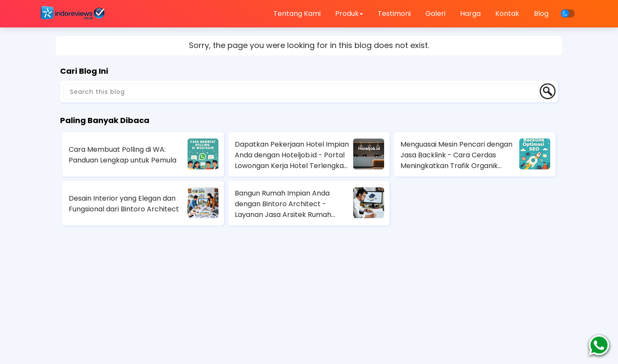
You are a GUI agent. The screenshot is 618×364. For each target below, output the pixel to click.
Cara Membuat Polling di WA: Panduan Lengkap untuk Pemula (123, 155)
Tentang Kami (297, 14)
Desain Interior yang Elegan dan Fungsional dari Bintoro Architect (124, 204)
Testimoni (394, 14)
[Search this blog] (301, 92)
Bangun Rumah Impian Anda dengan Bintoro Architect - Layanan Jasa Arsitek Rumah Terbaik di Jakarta (283, 204)
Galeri (435, 14)
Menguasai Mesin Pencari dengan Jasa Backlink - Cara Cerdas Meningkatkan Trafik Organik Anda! (456, 155)
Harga (470, 14)
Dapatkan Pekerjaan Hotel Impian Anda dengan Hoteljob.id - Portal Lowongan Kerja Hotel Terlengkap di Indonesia (292, 155)
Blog (541, 14)
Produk (349, 14)
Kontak (507, 14)
